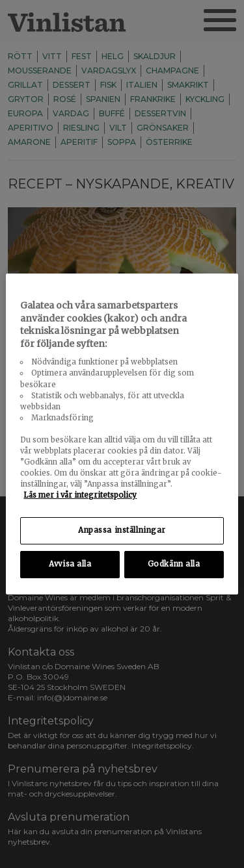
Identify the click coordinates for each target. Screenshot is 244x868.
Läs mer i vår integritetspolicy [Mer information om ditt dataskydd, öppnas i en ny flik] (80, 495)
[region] (122, 434)
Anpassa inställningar (122, 530)
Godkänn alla (174, 564)
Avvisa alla (70, 564)
